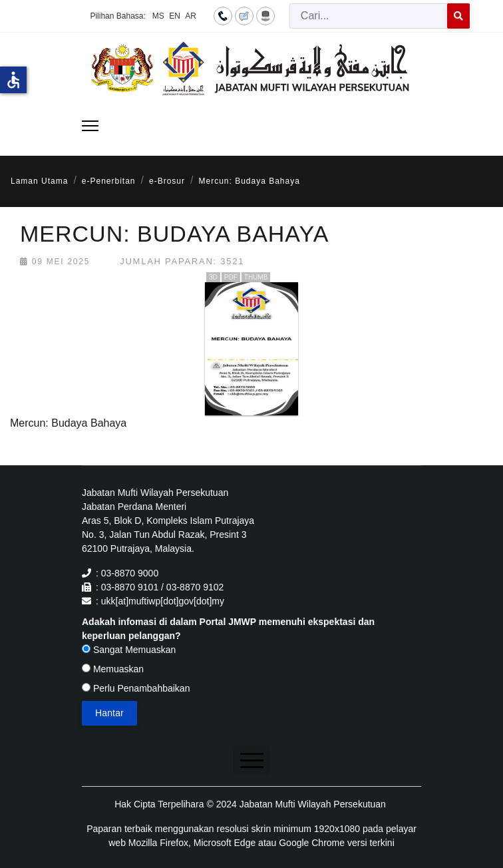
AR (191, 16)
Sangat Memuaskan (129, 650)
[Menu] (90, 126)
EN (175, 16)
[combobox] (369, 16)
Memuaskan (113, 669)
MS (158, 16)
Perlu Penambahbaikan (136, 688)
